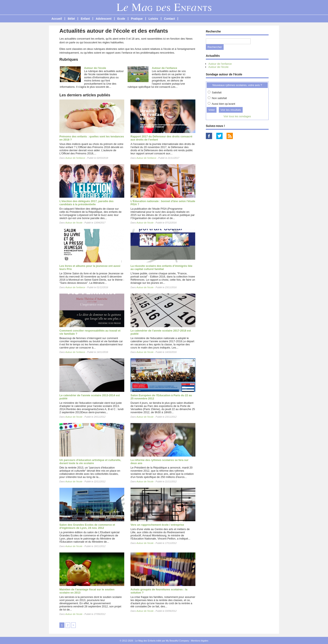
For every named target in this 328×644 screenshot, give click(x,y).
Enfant (85, 19)
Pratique (137, 19)
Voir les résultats (231, 110)
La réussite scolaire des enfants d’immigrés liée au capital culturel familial (161, 267)
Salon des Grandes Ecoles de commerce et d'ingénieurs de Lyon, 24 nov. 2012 (87, 526)
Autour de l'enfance (165, 68)
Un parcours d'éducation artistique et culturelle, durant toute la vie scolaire (90, 462)
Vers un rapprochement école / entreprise (157, 525)
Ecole (121, 19)
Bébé (71, 19)
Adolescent (103, 19)
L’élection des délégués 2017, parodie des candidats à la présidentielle (86, 203)
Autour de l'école (95, 68)
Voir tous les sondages (237, 116)
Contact (169, 19)
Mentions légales (200, 641)
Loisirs (153, 19)
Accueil (57, 19)
